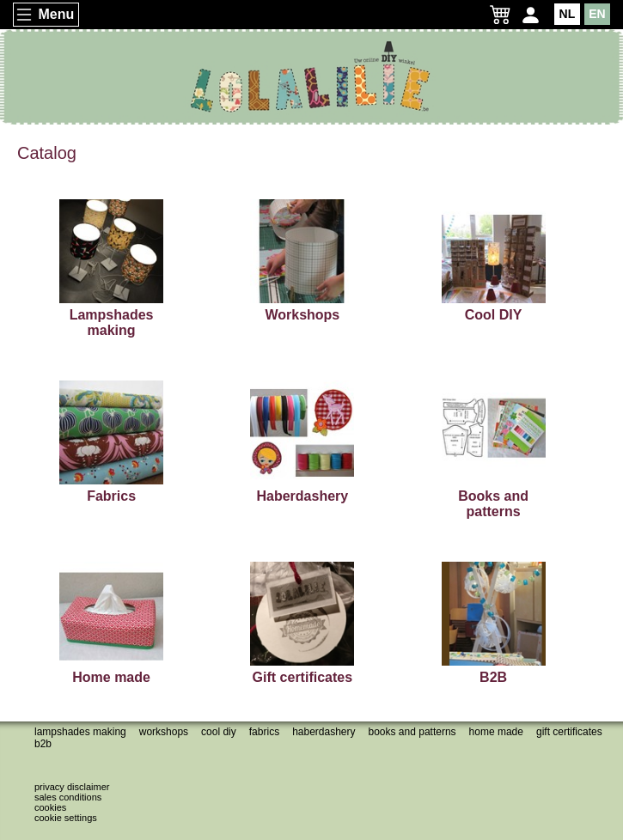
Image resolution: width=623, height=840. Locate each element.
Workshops (164, 732)
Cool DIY (219, 732)
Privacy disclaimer (72, 787)
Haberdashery (324, 732)
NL (568, 14)
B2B (43, 744)
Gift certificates (569, 732)
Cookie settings (66, 818)
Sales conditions (68, 797)
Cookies (50, 807)
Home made (496, 732)
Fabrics (264, 732)
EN (597, 14)
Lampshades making (80, 732)
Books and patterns (412, 732)
